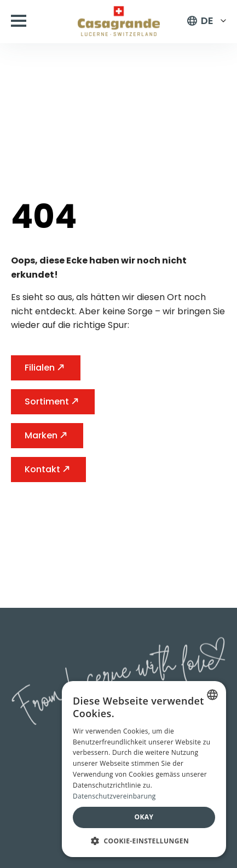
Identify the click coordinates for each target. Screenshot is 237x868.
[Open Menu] (19, 21)
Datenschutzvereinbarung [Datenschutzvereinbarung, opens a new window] (114, 796)
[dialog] (144, 769)
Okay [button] (144, 817)
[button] (144, 841)
